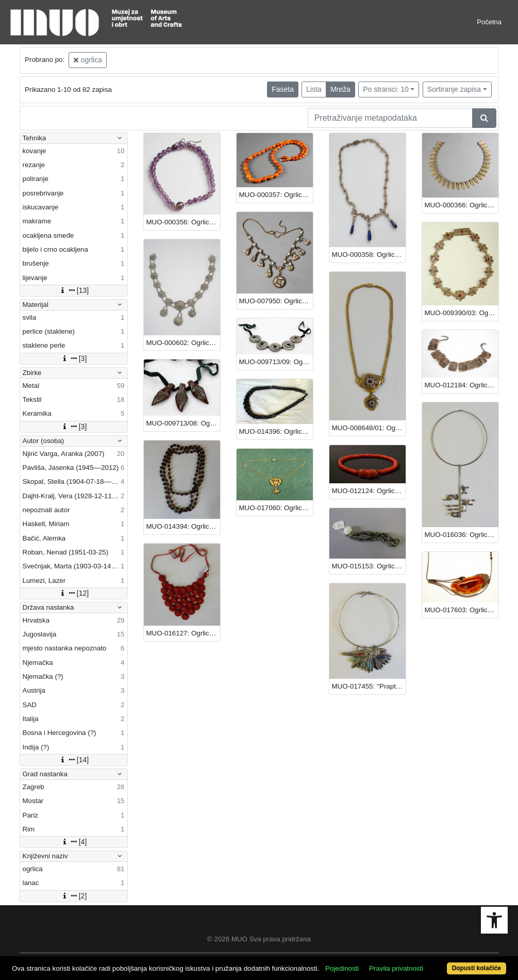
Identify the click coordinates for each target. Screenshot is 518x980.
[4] (74, 842)
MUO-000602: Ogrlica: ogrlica (183, 343)
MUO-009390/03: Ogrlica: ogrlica (462, 313)
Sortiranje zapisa (454, 89)
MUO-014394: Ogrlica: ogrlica (183, 526)
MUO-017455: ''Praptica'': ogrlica (369, 686)
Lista (314, 89)
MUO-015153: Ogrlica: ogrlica (369, 566)
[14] (73, 760)
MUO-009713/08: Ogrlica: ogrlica (183, 423)
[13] (73, 290)
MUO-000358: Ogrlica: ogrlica (369, 255)
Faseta (283, 89)
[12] (73, 593)
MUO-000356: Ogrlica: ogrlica (183, 222)
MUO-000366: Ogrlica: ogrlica (462, 205)
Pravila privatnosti (396, 968)
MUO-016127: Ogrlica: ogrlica (183, 633)
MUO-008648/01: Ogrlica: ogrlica (369, 428)
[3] (74, 358)
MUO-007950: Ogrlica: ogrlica (276, 301)
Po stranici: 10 (386, 89)
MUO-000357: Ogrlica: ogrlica (276, 195)
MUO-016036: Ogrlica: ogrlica (462, 535)
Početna (489, 22)
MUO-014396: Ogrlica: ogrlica (276, 431)
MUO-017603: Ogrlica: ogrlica (462, 610)
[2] (74, 896)
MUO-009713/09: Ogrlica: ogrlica (276, 362)
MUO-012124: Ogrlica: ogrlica (369, 491)
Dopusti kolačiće (477, 968)
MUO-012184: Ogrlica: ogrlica (462, 385)
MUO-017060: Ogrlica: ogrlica (276, 508)
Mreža (340, 89)
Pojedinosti (342, 968)
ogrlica (88, 60)
